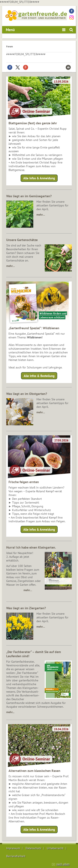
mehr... (10, 712)
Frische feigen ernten (24, 482)
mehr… (41, 215)
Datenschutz (33, 848)
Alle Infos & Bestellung (39, 376)
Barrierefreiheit (16, 856)
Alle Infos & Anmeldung (39, 178)
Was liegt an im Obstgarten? (27, 394)
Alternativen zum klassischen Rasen (34, 771)
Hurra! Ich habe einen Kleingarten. (31, 547)
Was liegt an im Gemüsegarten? (29, 196)
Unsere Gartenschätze (22, 240)
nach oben (63, 864)
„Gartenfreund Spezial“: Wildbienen (34, 328)
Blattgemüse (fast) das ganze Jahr (33, 123)
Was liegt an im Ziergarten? (26, 608)
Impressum (13, 848)
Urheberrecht (55, 848)
